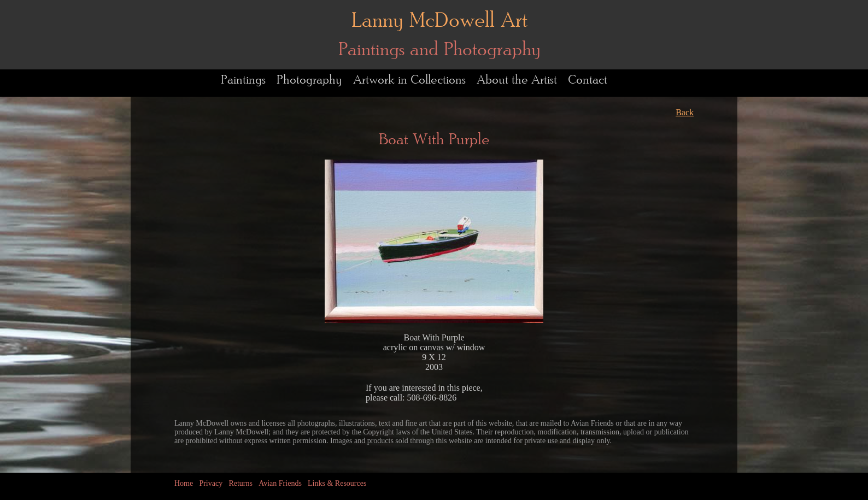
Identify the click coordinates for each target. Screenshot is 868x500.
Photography (309, 80)
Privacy (211, 483)
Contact (588, 80)
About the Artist (517, 80)
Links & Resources (337, 483)
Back (685, 112)
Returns (241, 483)
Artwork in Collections (409, 80)
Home (184, 483)
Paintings (243, 80)
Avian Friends (280, 483)
